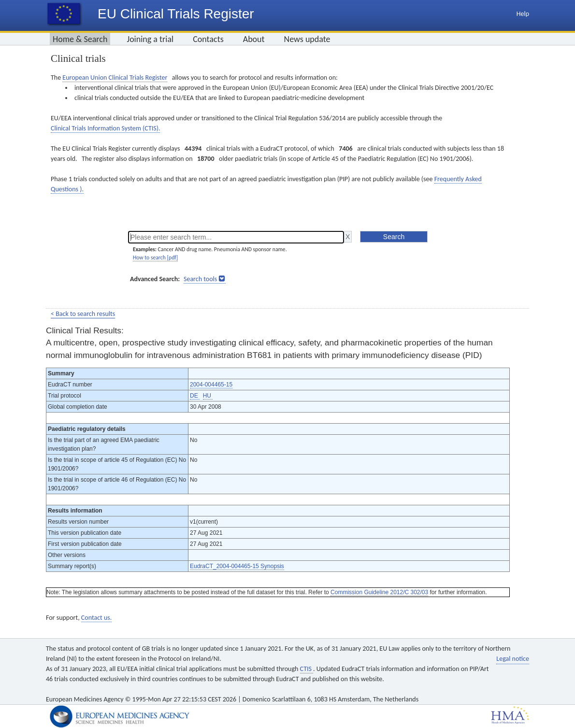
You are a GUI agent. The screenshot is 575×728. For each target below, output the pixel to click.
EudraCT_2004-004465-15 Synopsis (237, 566)
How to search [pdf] (155, 257)
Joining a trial (150, 39)
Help (523, 14)
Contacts (208, 39)
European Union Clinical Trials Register (115, 78)
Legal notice (513, 659)
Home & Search (80, 39)
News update (307, 39)
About (254, 39)
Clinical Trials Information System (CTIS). (105, 128)
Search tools (200, 279)
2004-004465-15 (211, 385)
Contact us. (96, 618)
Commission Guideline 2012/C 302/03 (379, 592)
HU (208, 396)
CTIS (307, 669)
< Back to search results (83, 314)
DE (195, 396)
